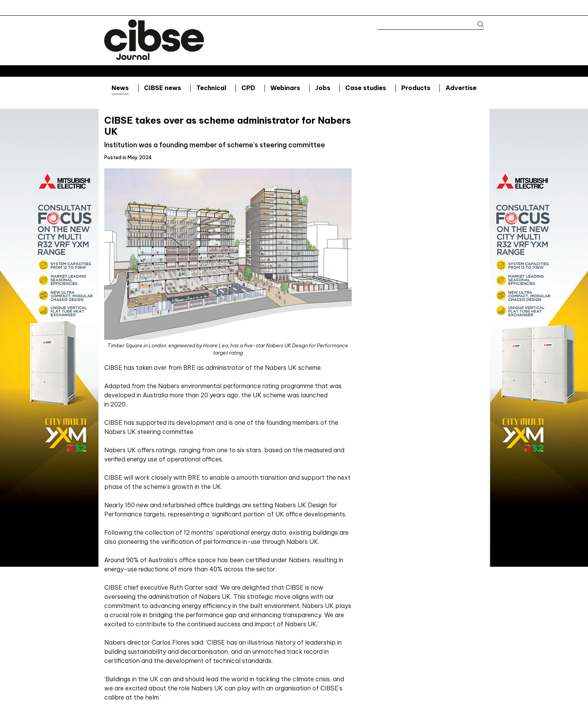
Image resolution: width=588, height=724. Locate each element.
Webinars (285, 88)
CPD (248, 88)
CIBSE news (162, 88)
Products (416, 88)
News (120, 88)
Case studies (366, 88)
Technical (211, 88)
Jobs (323, 88)
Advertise (461, 88)
